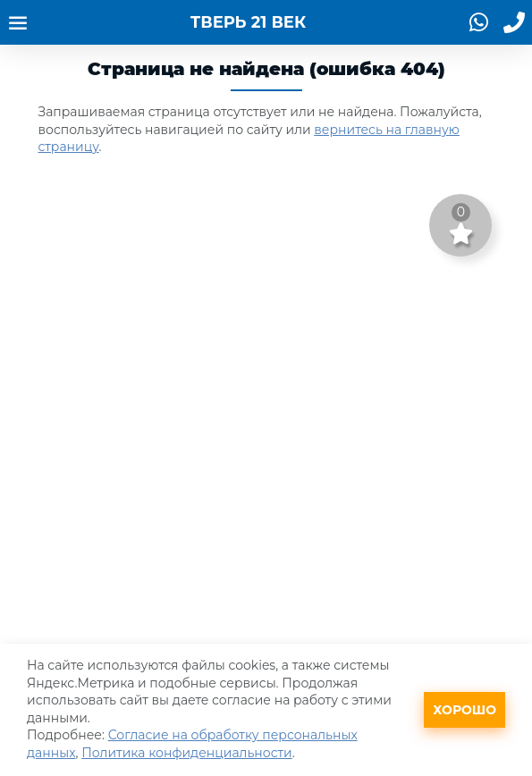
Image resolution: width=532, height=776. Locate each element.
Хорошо (464, 711)
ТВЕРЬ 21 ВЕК (248, 22)
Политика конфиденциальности (187, 753)
